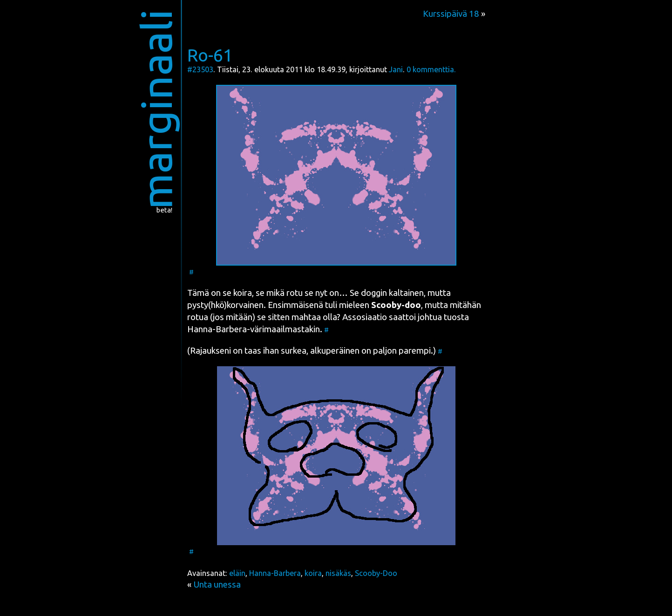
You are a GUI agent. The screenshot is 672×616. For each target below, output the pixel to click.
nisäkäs (338, 573)
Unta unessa (217, 585)
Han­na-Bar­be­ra (217, 329)
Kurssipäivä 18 (451, 14)
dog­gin (374, 293)
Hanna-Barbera (275, 573)
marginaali (156, 109)
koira (313, 573)
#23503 (200, 69)
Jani (396, 69)
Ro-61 (210, 55)
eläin (237, 573)
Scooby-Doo (376, 573)
